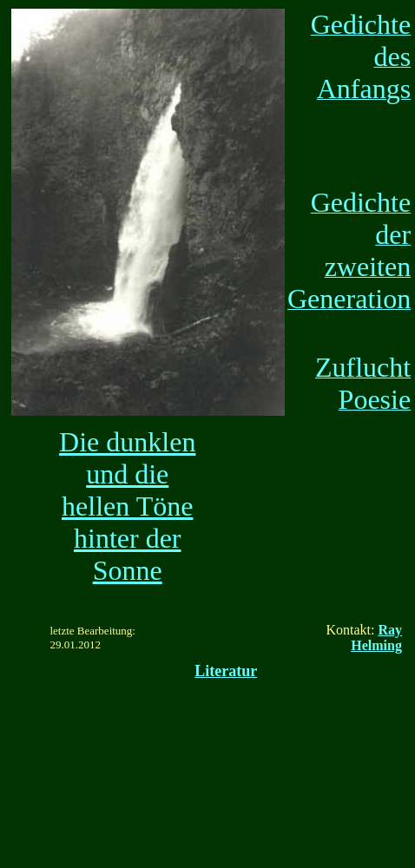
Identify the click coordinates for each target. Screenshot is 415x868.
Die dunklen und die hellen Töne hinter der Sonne (127, 506)
